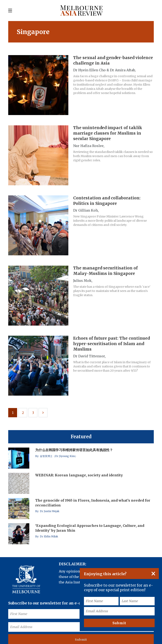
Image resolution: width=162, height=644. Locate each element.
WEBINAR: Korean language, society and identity (79, 468)
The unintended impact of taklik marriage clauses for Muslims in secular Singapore (109, 132)
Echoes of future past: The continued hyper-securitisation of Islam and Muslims (113, 338)
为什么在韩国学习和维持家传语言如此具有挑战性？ (74, 443)
